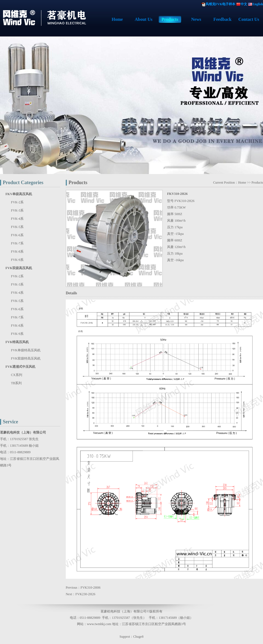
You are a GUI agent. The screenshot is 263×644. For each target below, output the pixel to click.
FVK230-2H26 (85, 594)
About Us (144, 19)
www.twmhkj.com (99, 624)
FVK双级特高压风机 (26, 358)
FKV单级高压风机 (19, 194)
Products (170, 19)
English (258, 4)
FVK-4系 (17, 219)
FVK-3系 (17, 210)
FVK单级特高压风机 (26, 350)
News (196, 19)
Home (117, 19)
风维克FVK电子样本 (220, 4)
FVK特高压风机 (17, 342)
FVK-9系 (17, 260)
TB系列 (16, 383)
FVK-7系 (17, 243)
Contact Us (249, 19)
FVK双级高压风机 (19, 268)
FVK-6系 (17, 235)
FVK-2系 (17, 202)
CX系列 (17, 375)
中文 (244, 4)
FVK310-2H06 (91, 588)
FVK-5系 (17, 227)
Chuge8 (138, 637)
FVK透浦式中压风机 (20, 367)
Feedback (222, 19)
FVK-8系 (17, 252)
